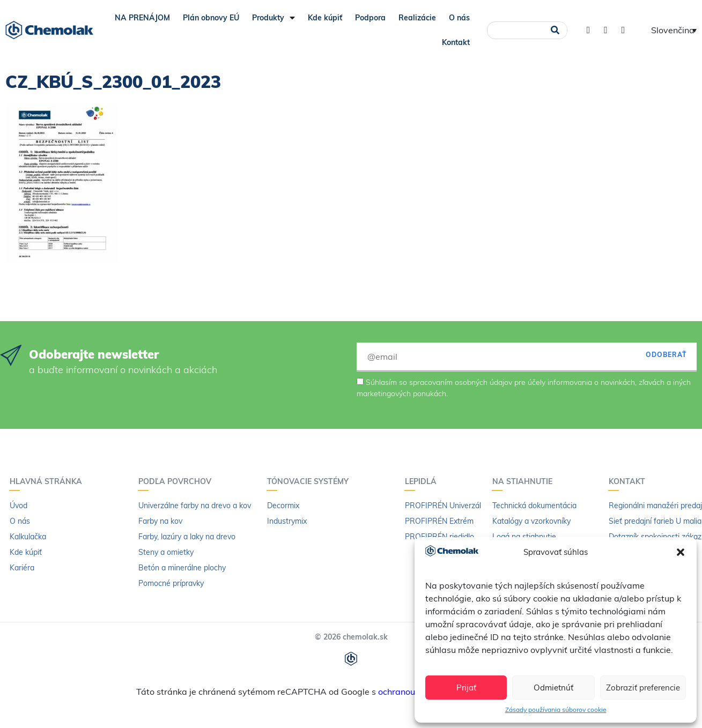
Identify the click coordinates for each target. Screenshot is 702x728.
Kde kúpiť (325, 18)
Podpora (370, 18)
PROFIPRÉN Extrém (439, 521)
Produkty (274, 18)
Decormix (283, 506)
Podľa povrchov (178, 481)
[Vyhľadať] (555, 30)
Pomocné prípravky (171, 583)
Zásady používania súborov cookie (556, 710)
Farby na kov (160, 521)
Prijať (466, 688)
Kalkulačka (28, 537)
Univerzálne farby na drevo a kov (195, 506)
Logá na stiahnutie (524, 537)
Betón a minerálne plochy (182, 568)
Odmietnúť (553, 688)
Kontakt (456, 42)
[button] (681, 552)
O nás (459, 18)
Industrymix (287, 521)
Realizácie (417, 18)
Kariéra (22, 568)
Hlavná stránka (49, 481)
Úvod (19, 506)
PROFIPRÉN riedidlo (439, 537)
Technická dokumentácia (534, 506)
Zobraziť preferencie (643, 688)
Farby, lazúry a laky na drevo (187, 537)
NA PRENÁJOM (142, 18)
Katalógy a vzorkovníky (531, 521)
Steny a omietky (166, 552)
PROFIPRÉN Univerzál (443, 506)
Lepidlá (423, 481)
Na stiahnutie (525, 481)
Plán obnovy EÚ (211, 18)
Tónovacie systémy (311, 481)
